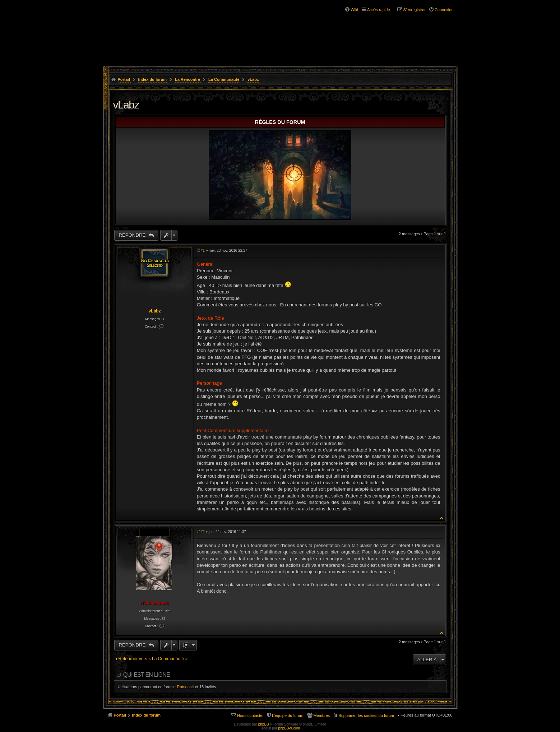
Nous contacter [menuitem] (250, 715)
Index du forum (152, 79)
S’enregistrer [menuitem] (415, 10)
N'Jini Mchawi (155, 603)
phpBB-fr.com (289, 728)
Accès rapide (379, 10)
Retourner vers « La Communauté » (153, 659)
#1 (203, 251)
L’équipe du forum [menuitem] (288, 715)
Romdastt (186, 687)
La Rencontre (188, 79)
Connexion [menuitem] (444, 10)
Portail (124, 79)
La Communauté (224, 79)
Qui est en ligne (147, 675)
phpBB (264, 724)
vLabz (253, 79)
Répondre (133, 235)
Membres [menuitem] (322, 715)
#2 (203, 532)
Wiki (354, 10)
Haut (442, 518)
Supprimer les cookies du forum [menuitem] (366, 715)
